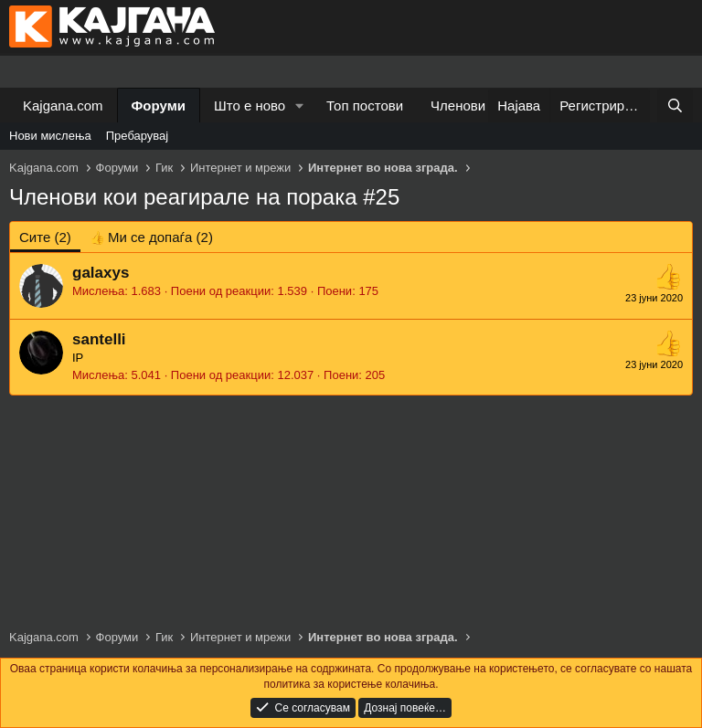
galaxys (101, 273)
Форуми (159, 106)
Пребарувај (138, 136)
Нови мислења (50, 136)
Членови (458, 106)
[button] (300, 106)
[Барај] (675, 106)
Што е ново (250, 106)
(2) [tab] (45, 237)
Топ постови (365, 106)
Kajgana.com (63, 106)
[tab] (151, 237)
